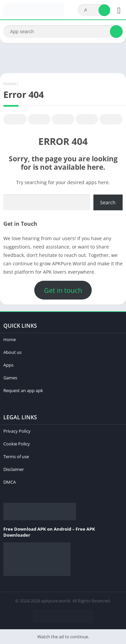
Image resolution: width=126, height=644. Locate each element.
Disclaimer (14, 469)
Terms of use (16, 457)
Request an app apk (23, 390)
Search (108, 202)
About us (12, 352)
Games (10, 378)
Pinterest (63, 119)
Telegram (87, 119)
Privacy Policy (17, 431)
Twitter (39, 119)
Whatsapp (111, 119)
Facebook (15, 119)
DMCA (10, 482)
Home (10, 84)
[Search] (94, 10)
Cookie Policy (17, 444)
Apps (8, 365)
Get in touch (63, 290)
